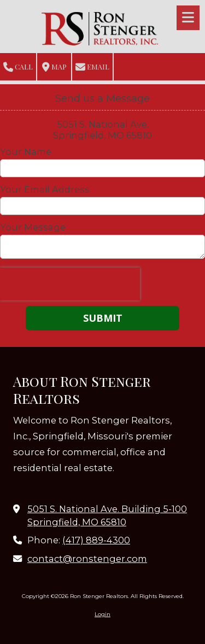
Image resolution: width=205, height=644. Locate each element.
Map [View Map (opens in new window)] (54, 67)
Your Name (26, 152)
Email (92, 67)
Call (18, 67)
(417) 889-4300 (96, 540)
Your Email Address (45, 189)
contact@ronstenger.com (87, 559)
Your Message (33, 227)
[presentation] (70, 284)
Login (102, 614)
